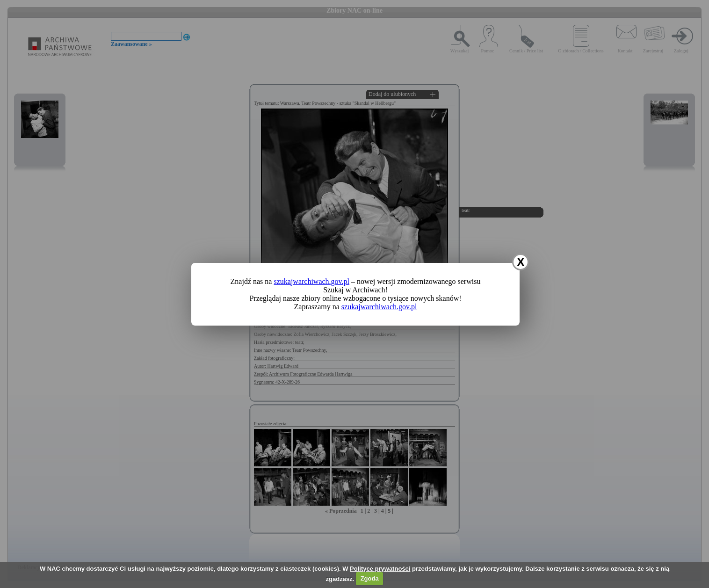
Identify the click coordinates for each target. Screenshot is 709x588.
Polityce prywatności (380, 569)
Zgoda (370, 578)
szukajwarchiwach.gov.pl (311, 281)
